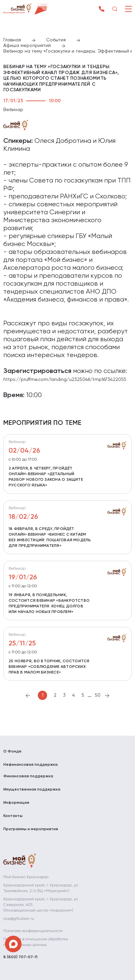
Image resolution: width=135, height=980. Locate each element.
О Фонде (12, 752)
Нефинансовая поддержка (31, 765)
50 (98, 695)
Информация (16, 803)
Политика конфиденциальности (33, 931)
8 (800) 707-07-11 (20, 957)
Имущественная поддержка (32, 790)
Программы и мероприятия (31, 829)
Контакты (13, 816)
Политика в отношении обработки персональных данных (36, 942)
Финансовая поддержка (28, 776)
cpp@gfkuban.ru (19, 919)
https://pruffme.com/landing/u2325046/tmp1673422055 (65, 380)
